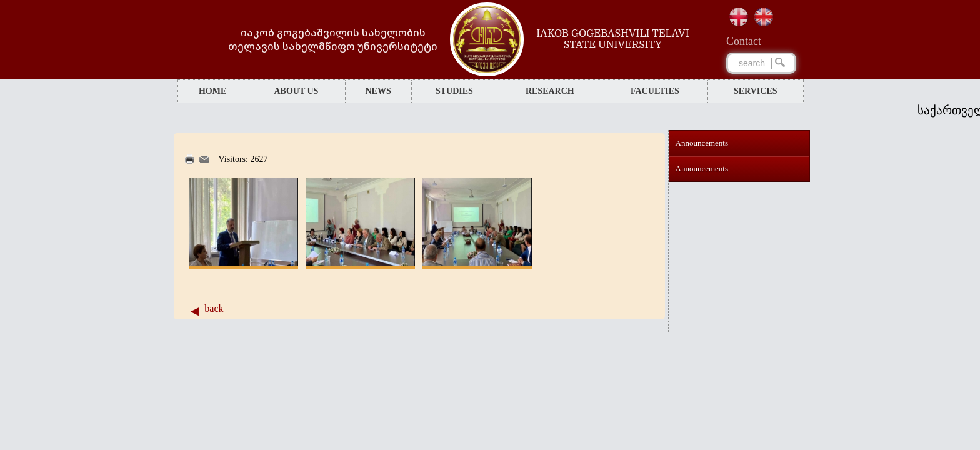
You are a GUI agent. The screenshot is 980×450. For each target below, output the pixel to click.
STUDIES (454, 91)
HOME (212, 91)
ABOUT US (296, 91)
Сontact (744, 41)
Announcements (702, 143)
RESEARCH (550, 91)
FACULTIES (655, 91)
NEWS (378, 91)
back (214, 308)
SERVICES (756, 91)
